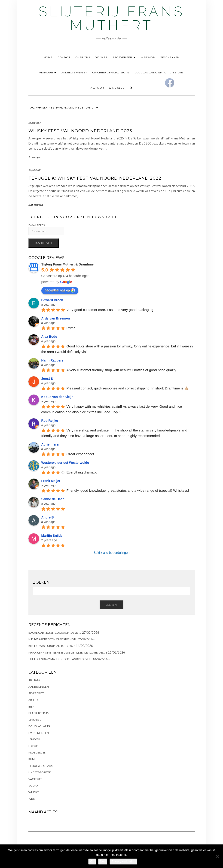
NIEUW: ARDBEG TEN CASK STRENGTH (53, 639)
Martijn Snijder (53, 536)
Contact (64, 57)
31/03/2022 (35, 170)
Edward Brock (52, 300)
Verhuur (48, 73)
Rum (32, 759)
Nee (103, 861)
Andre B (48, 517)
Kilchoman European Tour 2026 (52, 646)
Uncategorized (40, 772)
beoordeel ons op (60, 290)
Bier (31, 707)
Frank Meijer (51, 481)
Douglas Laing (39, 726)
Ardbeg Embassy (74, 73)
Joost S (47, 379)
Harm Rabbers (52, 360)
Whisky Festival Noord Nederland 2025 (80, 131)
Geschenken (170, 57)
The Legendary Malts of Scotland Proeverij (60, 659)
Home (48, 57)
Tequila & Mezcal (41, 766)
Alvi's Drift (36, 693)
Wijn (32, 799)
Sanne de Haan (53, 499)
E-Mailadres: (46, 229)
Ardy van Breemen (56, 318)
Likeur (33, 746)
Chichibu (35, 720)
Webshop (148, 57)
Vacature (35, 779)
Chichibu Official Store (111, 73)
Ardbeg (34, 700)
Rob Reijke (50, 421)
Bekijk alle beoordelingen (112, 553)
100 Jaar (101, 57)
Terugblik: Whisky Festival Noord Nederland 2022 (95, 178)
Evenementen (36, 205)
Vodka (33, 785)
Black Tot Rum (39, 713)
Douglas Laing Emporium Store (159, 73)
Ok (92, 861)
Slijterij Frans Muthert (111, 18)
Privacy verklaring (123, 861)
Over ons (83, 57)
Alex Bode (49, 337)
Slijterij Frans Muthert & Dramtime (67, 264)
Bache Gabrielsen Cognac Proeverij (55, 633)
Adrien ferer (50, 444)
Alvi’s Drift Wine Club (108, 88)
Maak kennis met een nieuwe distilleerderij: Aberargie (68, 653)
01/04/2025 (35, 123)
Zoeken (111, 605)
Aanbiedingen (39, 687)
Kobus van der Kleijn (57, 397)
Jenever (34, 739)
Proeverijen (124, 57)
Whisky (34, 792)
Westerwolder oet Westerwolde (65, 463)
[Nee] (217, 856)
